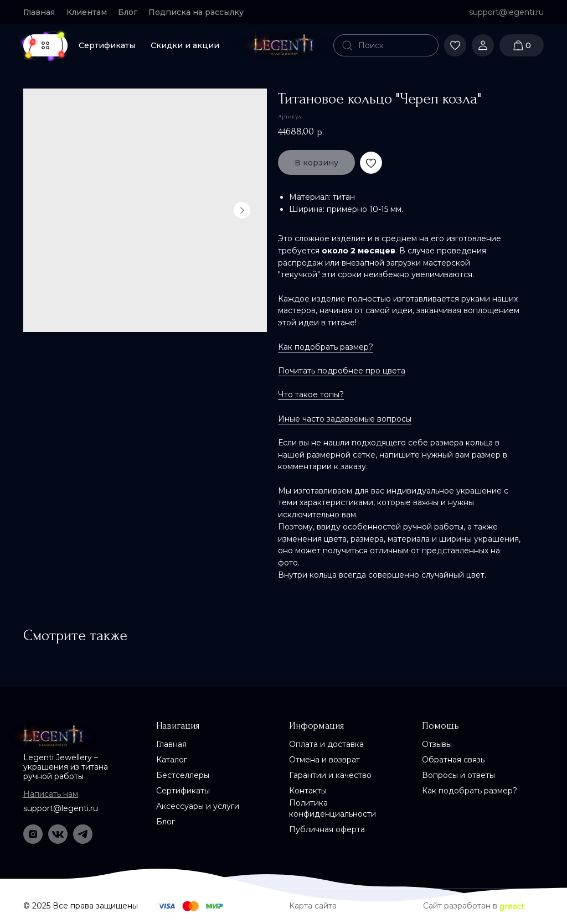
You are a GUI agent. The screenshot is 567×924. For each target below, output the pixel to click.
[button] (201, 12)
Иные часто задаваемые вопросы (345, 419)
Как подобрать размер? (326, 347)
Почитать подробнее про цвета (342, 371)
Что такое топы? (311, 394)
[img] (283, 45)
